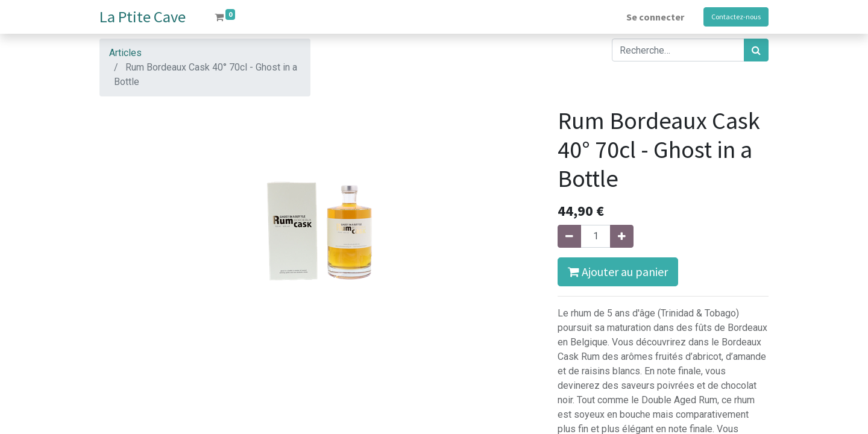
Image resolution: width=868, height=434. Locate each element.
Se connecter (655, 17)
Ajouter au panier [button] (618, 272)
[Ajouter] (622, 236)
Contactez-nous (736, 17)
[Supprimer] (569, 236)
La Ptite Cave (143, 17)
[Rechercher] (756, 50)
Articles (125, 53)
